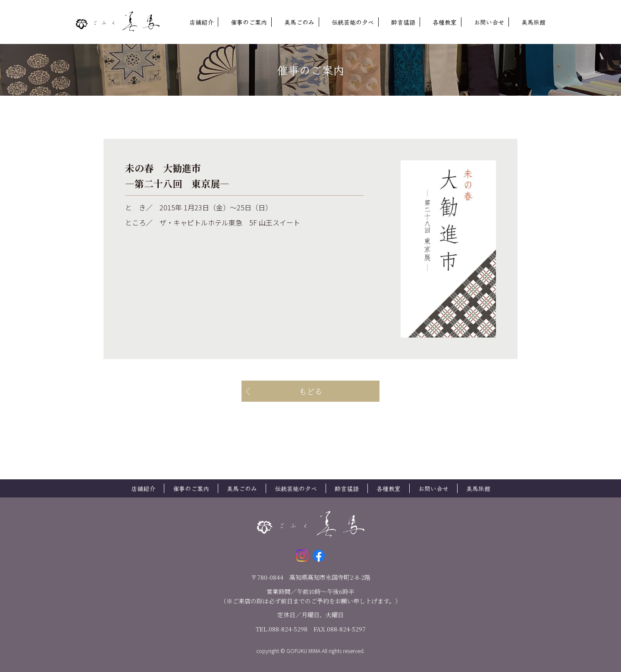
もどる (310, 391)
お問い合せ (489, 22)
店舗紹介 (201, 22)
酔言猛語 (403, 22)
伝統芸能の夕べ (353, 22)
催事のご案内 (249, 22)
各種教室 (445, 22)
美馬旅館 (533, 22)
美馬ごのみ (299, 22)
